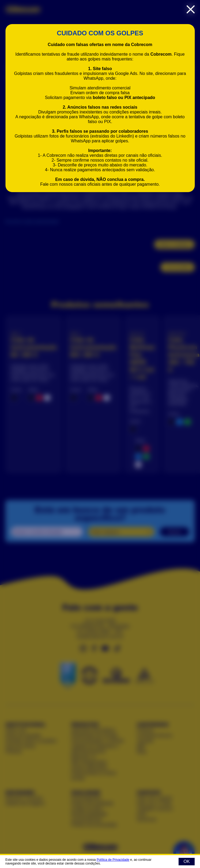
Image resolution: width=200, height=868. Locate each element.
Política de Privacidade (113, 860)
